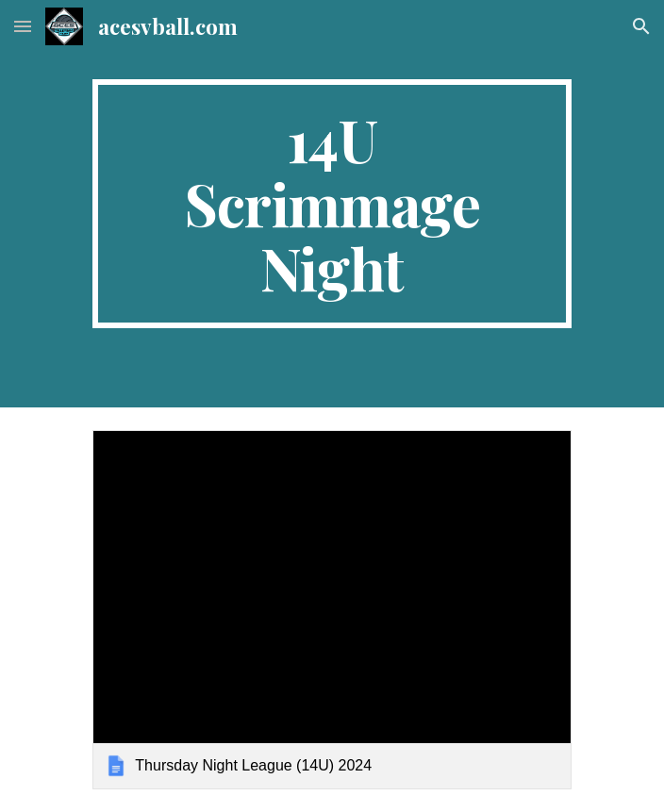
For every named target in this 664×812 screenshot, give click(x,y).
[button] (23, 26)
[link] (332, 609)
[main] (332, 204)
